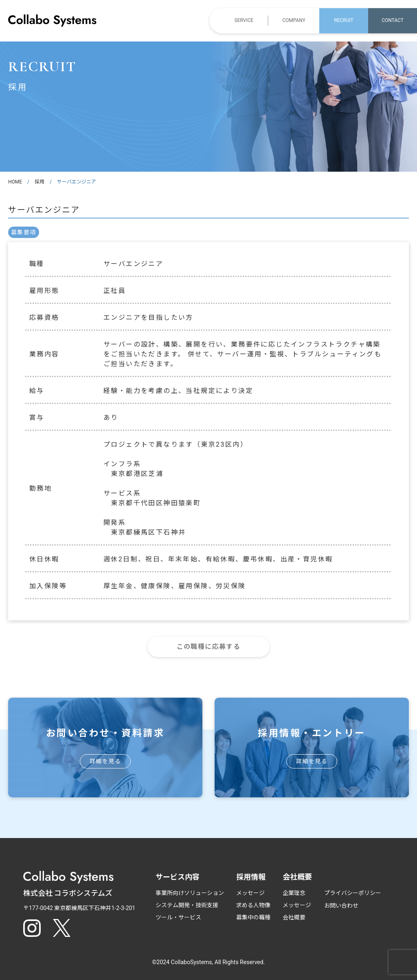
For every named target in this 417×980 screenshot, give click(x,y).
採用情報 (251, 877)
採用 (40, 182)
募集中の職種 (253, 917)
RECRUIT (343, 20)
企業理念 (294, 893)
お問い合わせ (341, 906)
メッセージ (250, 893)
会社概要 (294, 917)
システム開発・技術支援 (187, 905)
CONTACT (393, 20)
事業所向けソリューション (190, 893)
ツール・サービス (178, 917)
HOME (15, 182)
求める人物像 (253, 905)
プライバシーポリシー (353, 893)
